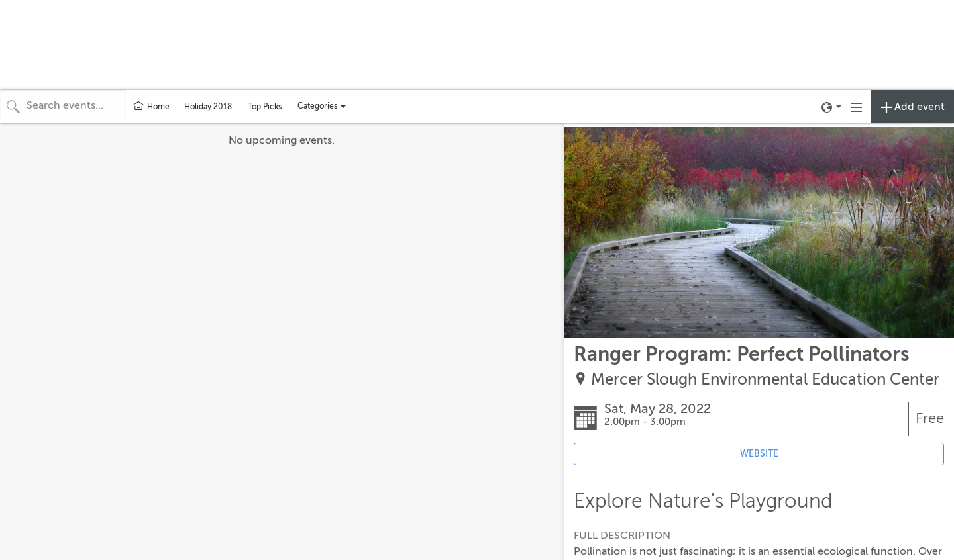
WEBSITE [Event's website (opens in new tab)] (759, 454)
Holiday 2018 (208, 107)
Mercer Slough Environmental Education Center (765, 380)
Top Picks (265, 107)
